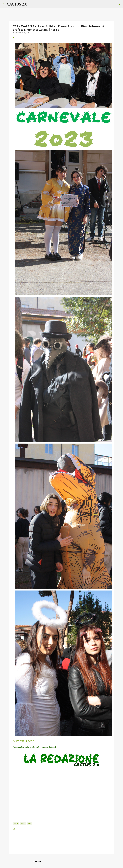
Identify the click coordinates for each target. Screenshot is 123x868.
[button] (14, 38)
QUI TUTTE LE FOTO (24, 741)
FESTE (16, 824)
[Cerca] (31, 4)
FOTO (23, 824)
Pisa (29, 824)
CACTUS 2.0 (17, 4)
